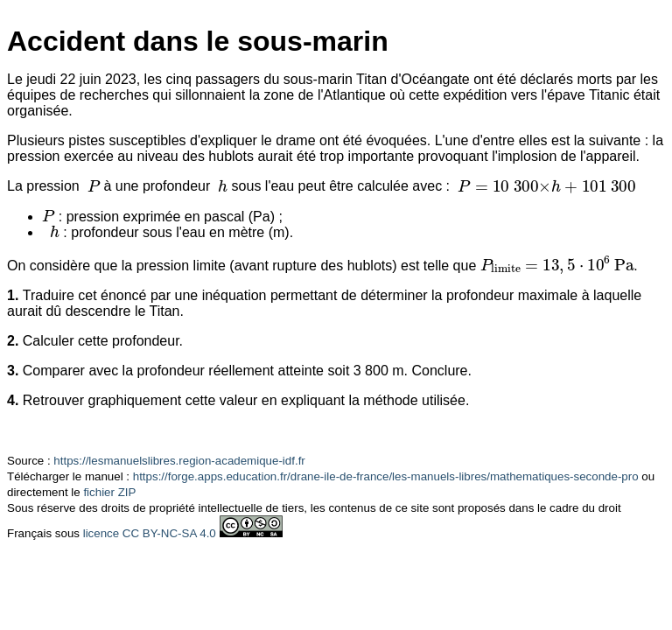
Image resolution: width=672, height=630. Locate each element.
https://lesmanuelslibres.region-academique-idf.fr (179, 461)
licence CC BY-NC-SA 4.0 (150, 533)
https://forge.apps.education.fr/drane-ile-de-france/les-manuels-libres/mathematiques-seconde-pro (386, 476)
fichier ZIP (109, 492)
